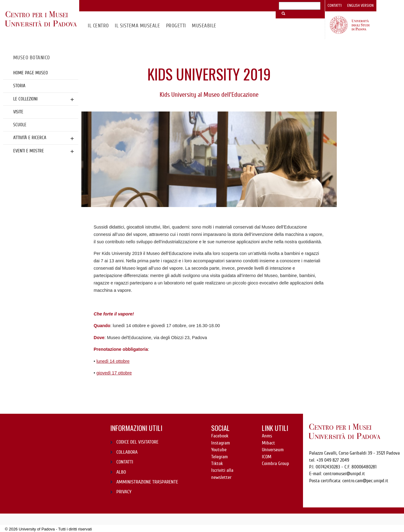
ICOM (267, 457)
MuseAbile (204, 26)
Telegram (219, 457)
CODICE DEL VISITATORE (137, 442)
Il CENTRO (98, 26)
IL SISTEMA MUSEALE (137, 26)
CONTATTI (125, 462)
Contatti (335, 6)
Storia (19, 86)
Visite (18, 112)
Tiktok (217, 464)
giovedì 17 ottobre (114, 373)
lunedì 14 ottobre (113, 361)
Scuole (20, 125)
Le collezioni (25, 99)
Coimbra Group (275, 464)
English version (360, 6)
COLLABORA (127, 452)
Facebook (220, 436)
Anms (267, 436)
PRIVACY (124, 492)
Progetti (176, 26)
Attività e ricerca (30, 138)
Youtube (219, 450)
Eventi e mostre (29, 151)
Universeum (273, 450)
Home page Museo (31, 73)
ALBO (121, 472)
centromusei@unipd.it (344, 474)
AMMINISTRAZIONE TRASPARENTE (147, 482)
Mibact (268, 443)
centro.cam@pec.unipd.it (365, 481)
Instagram (221, 443)
